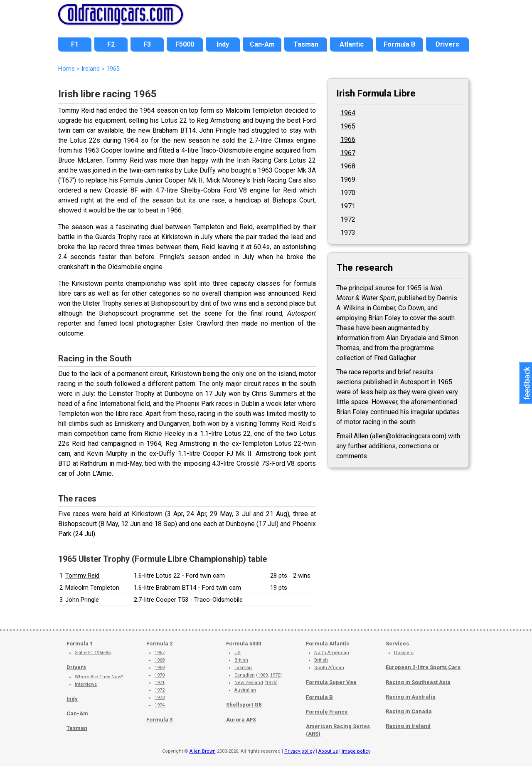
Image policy (356, 751)
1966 (348, 140)
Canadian (245, 675)
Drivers (76, 667)
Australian (245, 690)
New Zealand (249, 683)
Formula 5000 (244, 644)
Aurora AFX (241, 720)
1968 (160, 660)
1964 (348, 113)
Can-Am (77, 713)
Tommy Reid (82, 576)
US (238, 653)
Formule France (327, 712)
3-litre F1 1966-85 (93, 653)
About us (328, 751)
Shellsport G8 (244, 705)
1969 (160, 668)
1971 (160, 683)
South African (329, 668)
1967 (348, 153)
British (241, 660)
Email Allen (352, 436)
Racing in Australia (411, 697)
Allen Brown (203, 751)
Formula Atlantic (328, 644)
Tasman (77, 728)
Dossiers (404, 653)
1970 (160, 675)
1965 (348, 126)
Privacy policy (299, 751)
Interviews (86, 684)
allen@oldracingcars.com (408, 436)
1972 (160, 690)
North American (332, 653)
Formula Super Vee (331, 682)
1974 (160, 705)
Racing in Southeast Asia (418, 682)
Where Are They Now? (99, 677)
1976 (271, 683)
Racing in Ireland (408, 726)
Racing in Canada (409, 711)
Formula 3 (159, 720)
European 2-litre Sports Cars (423, 667)
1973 (160, 698)
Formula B (319, 697)
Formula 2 (159, 644)
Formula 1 (80, 644)
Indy (72, 699)
